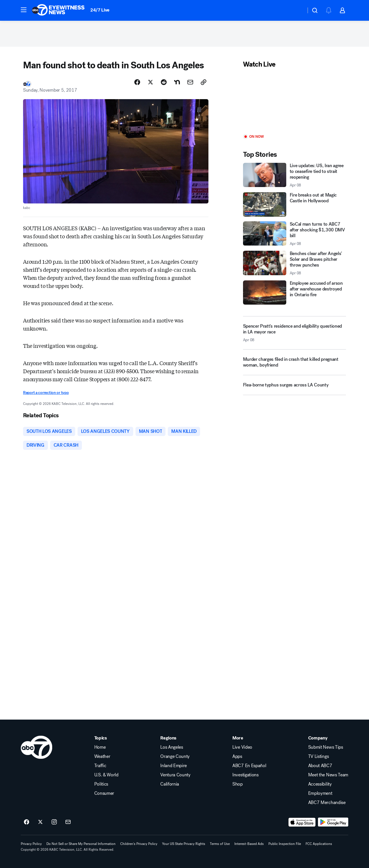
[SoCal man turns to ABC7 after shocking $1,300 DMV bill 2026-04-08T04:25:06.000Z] (294, 234)
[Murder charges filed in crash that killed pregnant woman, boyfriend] (294, 365)
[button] (24, 10)
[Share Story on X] (150, 82)
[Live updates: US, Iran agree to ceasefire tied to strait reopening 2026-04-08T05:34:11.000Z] (294, 175)
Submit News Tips (326, 747)
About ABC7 (320, 766)
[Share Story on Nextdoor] (177, 82)
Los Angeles (172, 747)
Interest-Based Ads (249, 844)
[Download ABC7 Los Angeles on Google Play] (333, 822)
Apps (237, 756)
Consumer (104, 793)
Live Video (242, 747)
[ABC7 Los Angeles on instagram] (54, 822)
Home (100, 747)
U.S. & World (106, 775)
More (238, 738)
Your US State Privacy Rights (184, 844)
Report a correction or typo (46, 393)
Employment (320, 793)
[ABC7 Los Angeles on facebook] (27, 822)
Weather (102, 756)
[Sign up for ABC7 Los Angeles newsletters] (68, 822)
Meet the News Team (328, 775)
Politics (101, 784)
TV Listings (318, 756)
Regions (168, 738)
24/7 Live (100, 10)
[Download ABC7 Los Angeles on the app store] (302, 822)
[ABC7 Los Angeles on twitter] (40, 822)
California (170, 784)
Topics (101, 738)
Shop (238, 784)
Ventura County (175, 775)
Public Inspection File (285, 844)
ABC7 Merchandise (327, 803)
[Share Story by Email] (190, 82)
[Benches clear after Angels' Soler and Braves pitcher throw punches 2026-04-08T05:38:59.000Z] (294, 263)
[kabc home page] (36, 747)
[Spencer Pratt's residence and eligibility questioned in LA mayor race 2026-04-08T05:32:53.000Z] (294, 333)
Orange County (175, 756)
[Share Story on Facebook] (137, 82)
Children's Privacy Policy (139, 844)
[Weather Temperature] (297, 10)
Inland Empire (174, 766)
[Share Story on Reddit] (164, 82)
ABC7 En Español (249, 766)
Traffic (100, 766)
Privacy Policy (31, 844)
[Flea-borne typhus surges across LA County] (294, 387)
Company (318, 738)
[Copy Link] (204, 82)
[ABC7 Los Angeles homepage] (58, 10)
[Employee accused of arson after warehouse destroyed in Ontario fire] (294, 293)
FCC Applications (319, 844)
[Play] (294, 102)
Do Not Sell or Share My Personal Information (81, 844)
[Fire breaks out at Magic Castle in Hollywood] (294, 204)
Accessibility (320, 784)
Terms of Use (220, 844)
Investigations (245, 775)
